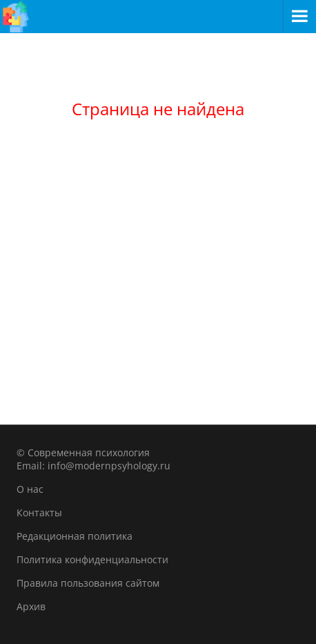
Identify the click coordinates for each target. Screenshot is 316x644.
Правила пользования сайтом (88, 583)
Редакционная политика (75, 536)
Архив (31, 606)
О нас (30, 489)
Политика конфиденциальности (92, 559)
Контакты (39, 513)
